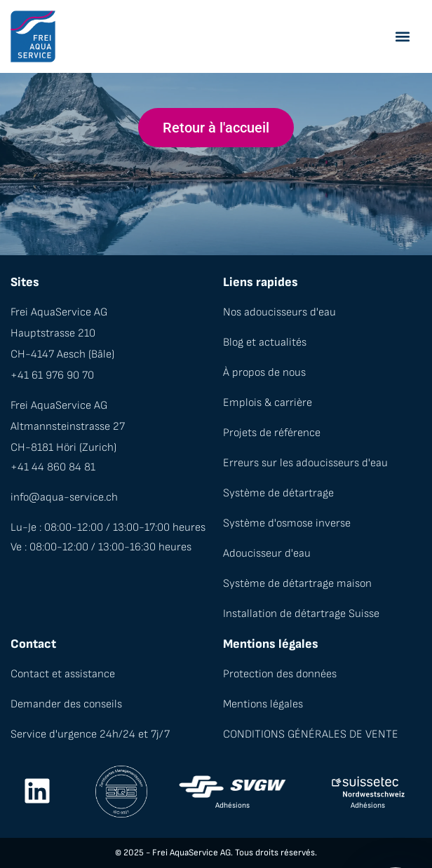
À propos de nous (264, 373)
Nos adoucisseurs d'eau (279, 312)
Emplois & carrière (268, 403)
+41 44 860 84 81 (53, 467)
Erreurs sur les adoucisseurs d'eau (305, 463)
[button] (402, 37)
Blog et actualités (265, 343)
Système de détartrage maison (297, 584)
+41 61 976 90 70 (52, 375)
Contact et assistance (63, 674)
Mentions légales (263, 704)
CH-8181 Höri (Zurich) (63, 448)
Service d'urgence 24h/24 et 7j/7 (90, 734)
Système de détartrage (278, 493)
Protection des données (280, 674)
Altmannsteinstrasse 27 (68, 427)
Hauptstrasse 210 (53, 333)
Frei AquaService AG (59, 312)
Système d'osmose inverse (287, 523)
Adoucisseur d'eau (267, 554)
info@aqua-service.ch (64, 497)
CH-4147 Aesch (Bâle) (62, 354)
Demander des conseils (66, 704)
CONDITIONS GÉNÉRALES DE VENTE (311, 734)
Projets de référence (272, 433)
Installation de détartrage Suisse (301, 614)
